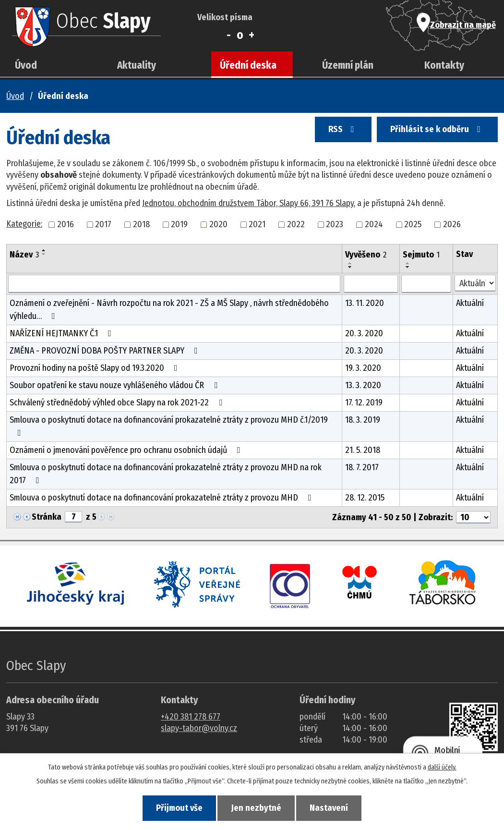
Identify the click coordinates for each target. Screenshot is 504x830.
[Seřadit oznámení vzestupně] (44, 250)
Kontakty (444, 65)
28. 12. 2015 (365, 498)
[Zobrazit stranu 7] (73, 517)
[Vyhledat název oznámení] (174, 284)
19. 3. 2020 (363, 368)
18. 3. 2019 (363, 420)
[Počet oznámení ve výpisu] (473, 517)
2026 (452, 224)
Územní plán (348, 65)
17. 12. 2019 (364, 403)
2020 (218, 224)
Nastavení (343, 806)
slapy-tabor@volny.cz (199, 728)
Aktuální (470, 303)
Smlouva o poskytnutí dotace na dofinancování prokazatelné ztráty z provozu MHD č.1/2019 (169, 426)
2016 (66, 224)
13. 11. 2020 (365, 303)
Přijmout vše (165, 806)
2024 (374, 224)
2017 (103, 224)
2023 (335, 224)
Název (24, 255)
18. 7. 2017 (362, 467)
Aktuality (137, 65)
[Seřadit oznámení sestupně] (44, 254)
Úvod (26, 65)
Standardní (240, 35)
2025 (413, 224)
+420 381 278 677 (191, 717)
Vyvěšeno (366, 255)
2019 (179, 224)
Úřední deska (248, 65)
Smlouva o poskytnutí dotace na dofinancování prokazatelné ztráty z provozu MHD (162, 498)
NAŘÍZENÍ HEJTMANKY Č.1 (62, 333)
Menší (229, 35)
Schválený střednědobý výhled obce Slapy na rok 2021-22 (118, 403)
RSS (323, 135)
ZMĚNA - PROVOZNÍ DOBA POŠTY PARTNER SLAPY (106, 351)
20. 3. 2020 (364, 333)
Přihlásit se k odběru (430, 135)
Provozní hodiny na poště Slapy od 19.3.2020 (96, 368)
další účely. (442, 764)
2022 (296, 224)
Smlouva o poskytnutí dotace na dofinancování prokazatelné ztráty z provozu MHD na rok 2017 (166, 474)
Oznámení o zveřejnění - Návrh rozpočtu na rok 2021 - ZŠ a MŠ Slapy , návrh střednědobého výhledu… (169, 310)
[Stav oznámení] (475, 283)
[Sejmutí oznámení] (426, 284)
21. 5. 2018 (363, 450)
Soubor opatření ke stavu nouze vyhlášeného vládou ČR (115, 385)
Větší (251, 35)
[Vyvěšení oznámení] (371, 284)
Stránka (47, 517)
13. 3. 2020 (363, 385)
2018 (141, 224)
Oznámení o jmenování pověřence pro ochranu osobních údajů (127, 450)
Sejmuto (421, 255)
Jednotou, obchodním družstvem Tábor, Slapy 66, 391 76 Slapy (248, 203)
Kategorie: (24, 224)
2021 (257, 224)
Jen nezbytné (256, 806)
